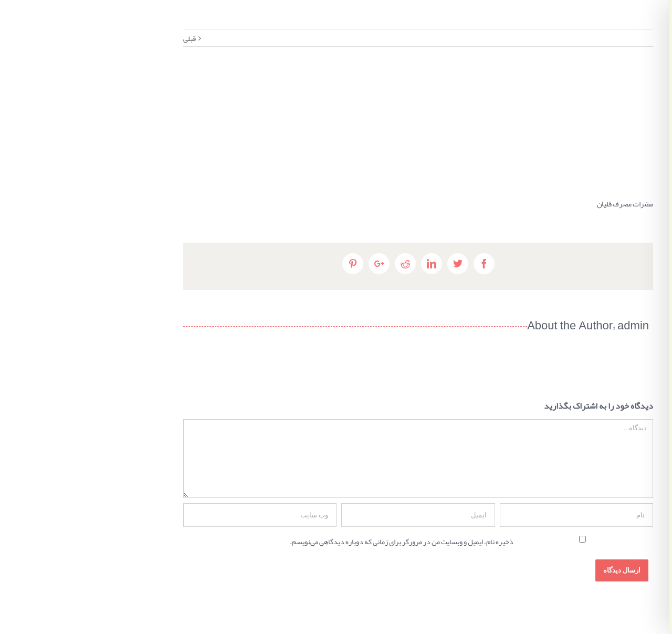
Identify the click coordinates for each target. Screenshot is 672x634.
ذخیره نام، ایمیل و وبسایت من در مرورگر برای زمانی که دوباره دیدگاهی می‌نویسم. (234, 542)
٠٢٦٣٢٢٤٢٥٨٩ (617, 152)
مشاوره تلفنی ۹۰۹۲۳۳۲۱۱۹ (592, 167)
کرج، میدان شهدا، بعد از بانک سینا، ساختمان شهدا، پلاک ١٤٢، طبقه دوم (592, 130)
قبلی (22, 38)
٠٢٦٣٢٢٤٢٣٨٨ (568, 152)
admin (466, 327)
